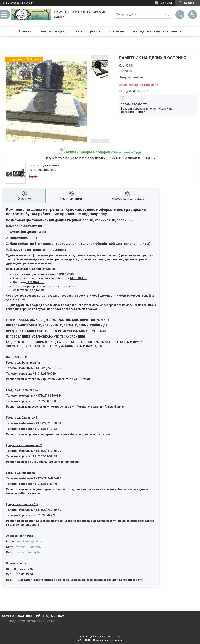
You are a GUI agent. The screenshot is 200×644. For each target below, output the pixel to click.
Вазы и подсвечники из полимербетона (44, 168)
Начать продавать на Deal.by (17, 3)
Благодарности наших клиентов (156, 31)
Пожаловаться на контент (108, 640)
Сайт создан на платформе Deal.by (100, 637)
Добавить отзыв (193, 15)
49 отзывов (166, 3)
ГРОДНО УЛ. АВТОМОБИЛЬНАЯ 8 (31, 621)
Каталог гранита (88, 31)
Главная (25, 31)
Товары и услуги (52, 31)
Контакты (116, 31)
